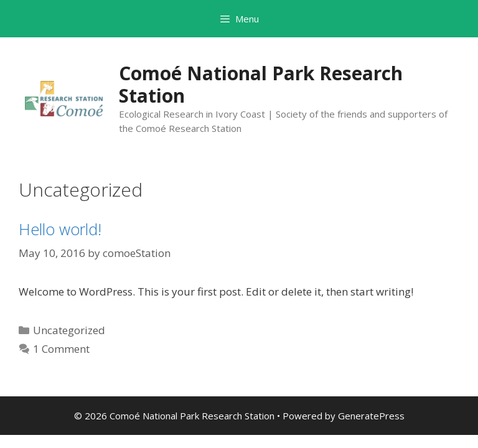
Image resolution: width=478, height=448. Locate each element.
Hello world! (60, 229)
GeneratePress (371, 416)
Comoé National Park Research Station (261, 84)
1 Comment (61, 349)
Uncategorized (69, 330)
